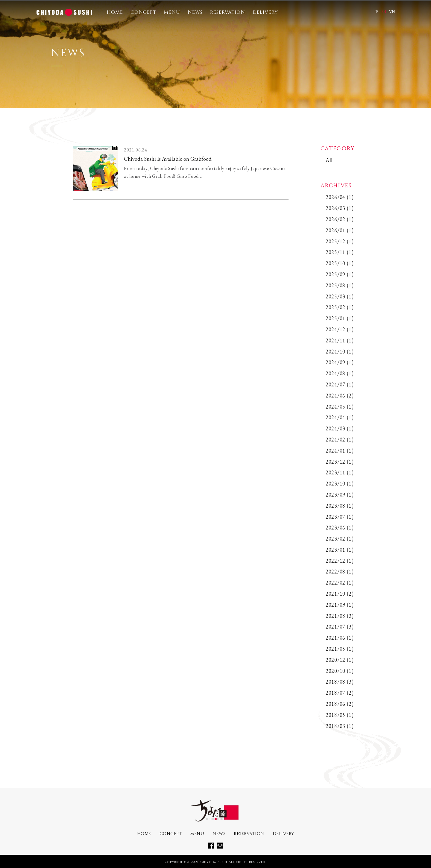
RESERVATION (228, 12)
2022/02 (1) (340, 583)
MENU (172, 12)
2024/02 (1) (340, 440)
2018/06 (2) (340, 704)
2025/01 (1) (340, 318)
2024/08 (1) (340, 373)
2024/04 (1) (340, 417)
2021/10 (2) (340, 594)
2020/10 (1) (340, 671)
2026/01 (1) (340, 230)
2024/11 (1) (340, 340)
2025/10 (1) (340, 263)
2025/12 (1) (340, 241)
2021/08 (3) (340, 616)
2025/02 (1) (340, 307)
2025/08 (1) (340, 285)
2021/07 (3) (340, 627)
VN (392, 12)
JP (376, 12)
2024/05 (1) (340, 407)
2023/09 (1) (340, 495)
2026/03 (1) (340, 208)
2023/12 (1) (340, 462)
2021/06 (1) (340, 638)
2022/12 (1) (340, 561)
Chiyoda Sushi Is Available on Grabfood (168, 159)
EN (384, 12)
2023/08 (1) (340, 506)
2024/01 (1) (340, 451)
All (329, 160)
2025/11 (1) (340, 252)
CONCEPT (143, 12)
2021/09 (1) (340, 605)
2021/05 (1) (340, 649)
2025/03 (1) (340, 296)
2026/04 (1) (340, 197)
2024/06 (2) (340, 396)
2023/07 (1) (340, 517)
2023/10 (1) (340, 484)
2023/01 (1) (340, 550)
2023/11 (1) (340, 472)
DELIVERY (265, 12)
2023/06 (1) (340, 528)
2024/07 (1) (340, 384)
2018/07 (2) (340, 693)
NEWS (195, 12)
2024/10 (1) (340, 352)
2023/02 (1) (340, 539)
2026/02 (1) (340, 219)
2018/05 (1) (340, 715)
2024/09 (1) (340, 362)
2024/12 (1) (340, 329)
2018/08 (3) (340, 682)
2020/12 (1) (340, 660)
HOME (115, 12)
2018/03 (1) (340, 726)
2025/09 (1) (340, 274)
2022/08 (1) (340, 572)
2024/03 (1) (340, 428)
